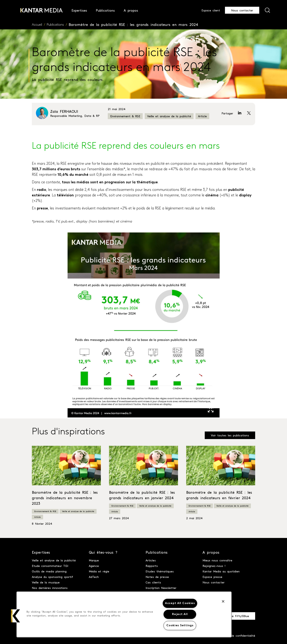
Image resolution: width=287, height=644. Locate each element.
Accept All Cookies (180, 603)
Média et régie (99, 571)
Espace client (211, 10)
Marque (94, 560)
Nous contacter (242, 10)
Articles (151, 560)
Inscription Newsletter (161, 588)
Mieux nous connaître (217, 560)
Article (202, 116)
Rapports (152, 566)
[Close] (223, 601)
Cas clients (153, 582)
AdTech (94, 577)
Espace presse (212, 577)
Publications (55, 25)
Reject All (180, 614)
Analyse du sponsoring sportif (52, 577)
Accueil (37, 25)
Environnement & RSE (125, 116)
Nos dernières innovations (50, 588)
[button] (16, 616)
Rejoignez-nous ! (214, 566)
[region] (124, 614)
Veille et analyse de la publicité (169, 116)
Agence (94, 566)
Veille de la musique (46, 582)
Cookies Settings (180, 626)
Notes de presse (157, 577)
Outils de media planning (49, 571)
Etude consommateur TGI (50, 566)
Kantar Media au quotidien (221, 571)
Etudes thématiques (160, 571)
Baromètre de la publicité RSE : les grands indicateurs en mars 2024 (133, 24)
